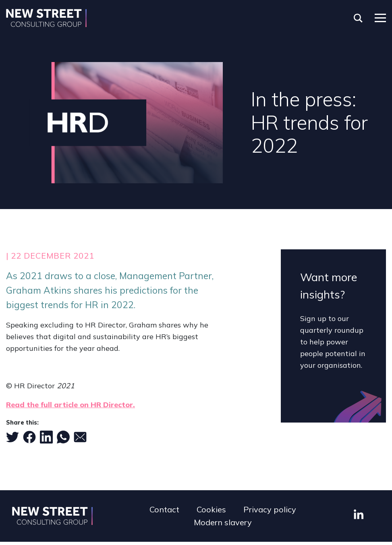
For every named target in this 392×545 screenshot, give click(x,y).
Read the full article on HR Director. (71, 405)
